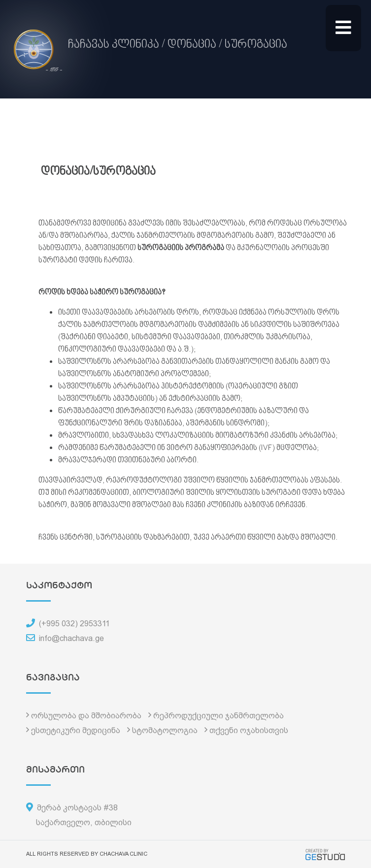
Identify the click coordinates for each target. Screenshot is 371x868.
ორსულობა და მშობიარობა (86, 716)
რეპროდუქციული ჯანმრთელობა (219, 716)
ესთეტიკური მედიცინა (76, 730)
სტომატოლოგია (165, 730)
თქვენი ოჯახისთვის (249, 730)
